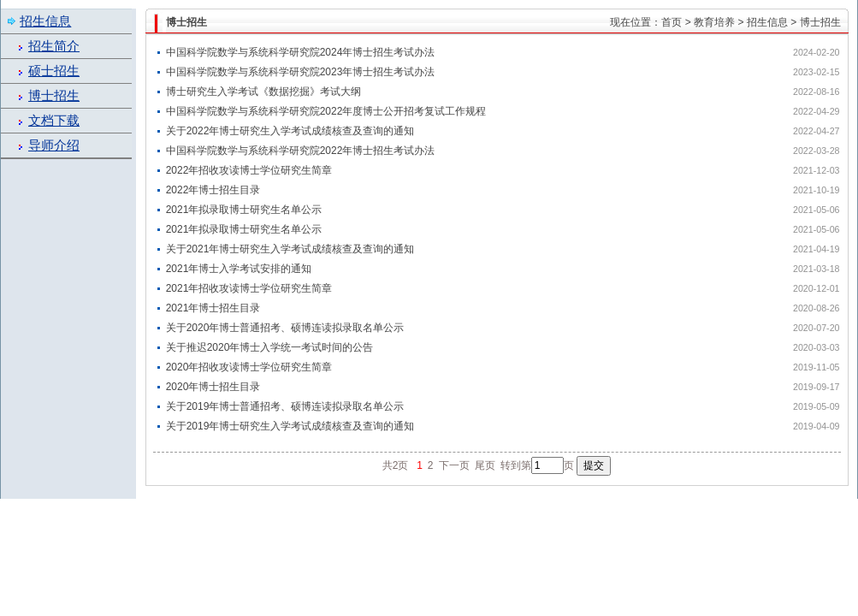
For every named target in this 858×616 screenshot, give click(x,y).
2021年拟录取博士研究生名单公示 (244, 210)
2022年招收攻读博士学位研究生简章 (249, 170)
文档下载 (54, 121)
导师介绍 (54, 145)
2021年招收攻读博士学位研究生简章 (249, 288)
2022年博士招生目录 (213, 190)
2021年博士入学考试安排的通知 (239, 269)
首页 (672, 22)
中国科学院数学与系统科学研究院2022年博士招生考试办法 (301, 151)
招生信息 (767, 22)
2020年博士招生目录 (213, 387)
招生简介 (54, 46)
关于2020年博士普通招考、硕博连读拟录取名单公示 (285, 328)
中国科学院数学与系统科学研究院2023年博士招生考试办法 (301, 72)
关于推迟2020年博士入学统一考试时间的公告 (270, 347)
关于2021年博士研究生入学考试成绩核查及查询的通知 (290, 249)
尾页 (485, 465)
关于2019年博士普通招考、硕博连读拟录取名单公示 (285, 406)
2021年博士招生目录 (213, 308)
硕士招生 (54, 71)
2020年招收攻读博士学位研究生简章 (249, 367)
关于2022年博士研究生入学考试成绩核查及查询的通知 (290, 131)
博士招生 (54, 96)
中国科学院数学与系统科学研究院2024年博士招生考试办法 (301, 52)
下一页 (454, 465)
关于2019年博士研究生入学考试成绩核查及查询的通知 (290, 426)
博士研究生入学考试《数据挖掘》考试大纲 (263, 92)
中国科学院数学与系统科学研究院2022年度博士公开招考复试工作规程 (326, 111)
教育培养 (714, 22)
